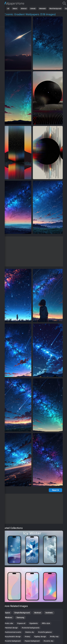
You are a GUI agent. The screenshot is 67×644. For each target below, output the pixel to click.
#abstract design (11, 628)
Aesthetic (49, 613)
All (8, 9)
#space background (32, 641)
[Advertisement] (32, 251)
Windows (9, 618)
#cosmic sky (48, 641)
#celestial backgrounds (31, 628)
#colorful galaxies (45, 632)
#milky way (54, 637)
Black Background (55, 9)
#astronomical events (13, 632)
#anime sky (30, 632)
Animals (33, 9)
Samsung (20, 618)
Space (7, 613)
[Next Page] (55, 490)
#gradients (34, 623)
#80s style (46, 623)
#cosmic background (13, 641)
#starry (27, 637)
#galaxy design (40, 637)
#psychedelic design (13, 637)
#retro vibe (9, 623)
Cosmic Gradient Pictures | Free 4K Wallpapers (13, 3)
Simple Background (22, 613)
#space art (21, 623)
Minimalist (42, 9)
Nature (15, 9)
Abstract (24, 9)
